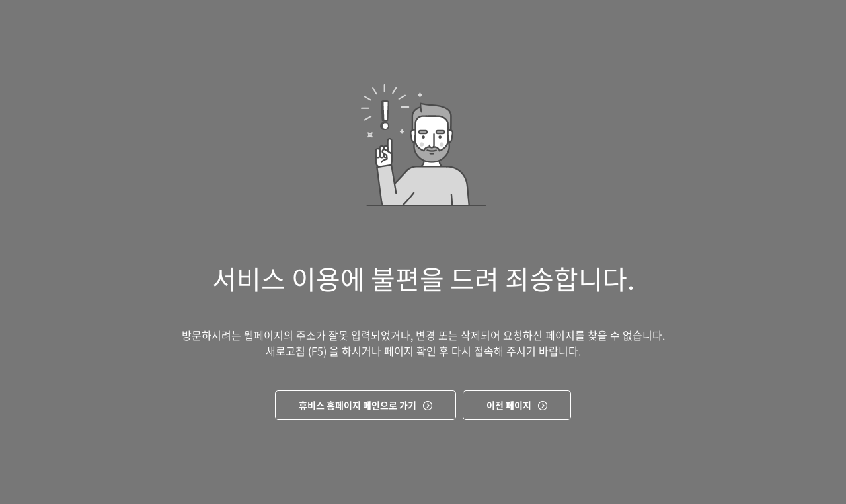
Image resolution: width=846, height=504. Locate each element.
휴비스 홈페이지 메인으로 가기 (358, 405)
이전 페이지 (509, 405)
